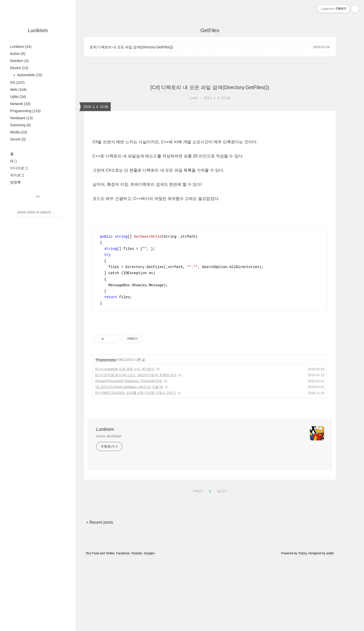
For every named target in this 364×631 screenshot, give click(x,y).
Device (19, 68)
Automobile (29, 75)
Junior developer (109, 436)
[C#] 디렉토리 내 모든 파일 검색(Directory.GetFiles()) (132, 47)
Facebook (123, 553)
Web (18, 90)
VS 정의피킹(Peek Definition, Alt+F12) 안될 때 (129, 387)
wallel (330, 553)
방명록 (15, 182)
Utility (18, 97)
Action (18, 54)
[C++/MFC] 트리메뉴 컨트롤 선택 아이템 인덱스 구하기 (136, 393)
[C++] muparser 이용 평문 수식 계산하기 (125, 369)
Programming (25, 111)
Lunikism (38, 30)
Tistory (302, 553)
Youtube (136, 553)
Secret (18, 139)
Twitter (110, 553)
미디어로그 (19, 168)
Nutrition (19, 61)
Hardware (21, 118)
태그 (14, 161)
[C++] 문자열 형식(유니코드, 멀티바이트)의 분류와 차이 (136, 375)
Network (20, 104)
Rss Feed (92, 553)
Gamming (20, 125)
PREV (197, 491)
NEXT (221, 491)
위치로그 (17, 175)
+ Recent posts (99, 522)
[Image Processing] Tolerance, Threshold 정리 (129, 381)
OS (17, 83)
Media (19, 132)
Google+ (150, 553)
